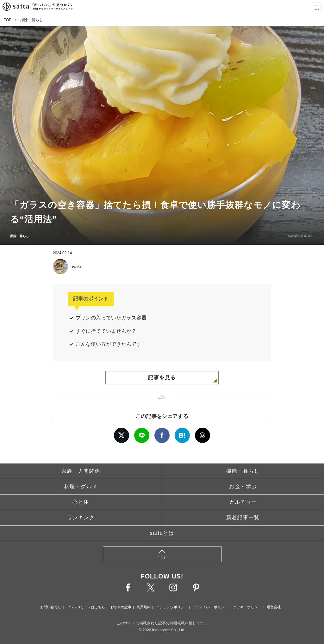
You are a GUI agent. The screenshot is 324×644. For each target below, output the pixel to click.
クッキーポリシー (247, 607)
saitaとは (162, 533)
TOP (8, 20)
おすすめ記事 (121, 607)
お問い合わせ (51, 607)
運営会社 (274, 607)
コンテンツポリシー (172, 607)
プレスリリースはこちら (86, 607)
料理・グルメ (81, 486)
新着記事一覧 (243, 518)
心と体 (81, 502)
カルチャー (243, 502)
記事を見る (162, 378)
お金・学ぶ (243, 486)
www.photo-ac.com (301, 236)
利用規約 (144, 607)
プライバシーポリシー (210, 607)
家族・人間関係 (81, 471)
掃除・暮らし (32, 20)
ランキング (81, 518)
